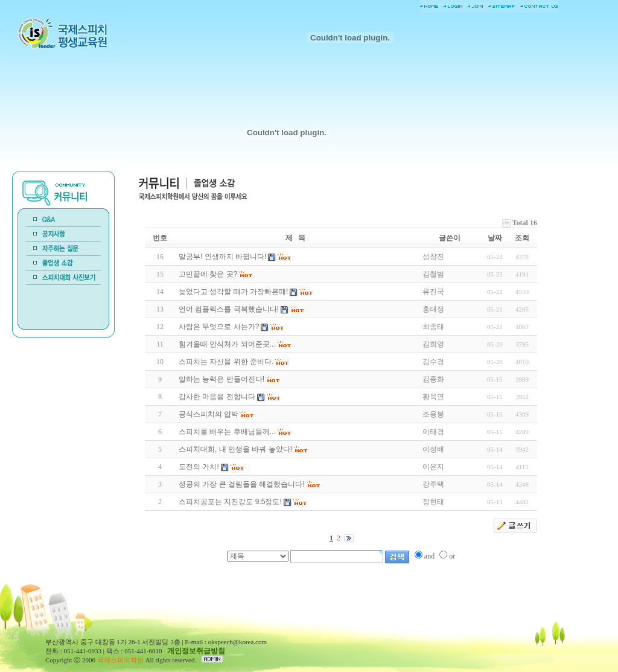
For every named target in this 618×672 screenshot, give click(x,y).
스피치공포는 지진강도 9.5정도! (230, 502)
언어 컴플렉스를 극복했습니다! (229, 309)
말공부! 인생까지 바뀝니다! (222, 257)
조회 (522, 238)
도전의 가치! (199, 467)
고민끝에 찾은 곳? (208, 274)
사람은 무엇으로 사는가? (219, 327)
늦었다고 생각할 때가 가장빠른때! (233, 292)
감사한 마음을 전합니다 (217, 397)
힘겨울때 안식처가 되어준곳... (227, 344)
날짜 (495, 238)
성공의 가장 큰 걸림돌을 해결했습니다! (242, 484)
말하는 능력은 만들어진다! (221, 379)
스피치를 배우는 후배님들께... (227, 432)
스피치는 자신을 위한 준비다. (226, 362)
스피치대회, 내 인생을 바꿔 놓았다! (235, 449)
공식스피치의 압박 (209, 414)
